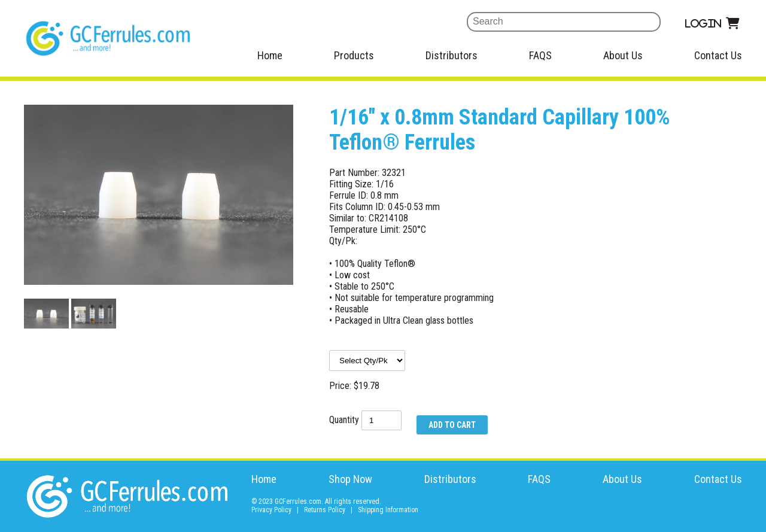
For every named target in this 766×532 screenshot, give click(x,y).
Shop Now (350, 479)
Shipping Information (388, 510)
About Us (623, 55)
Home (270, 55)
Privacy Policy (271, 510)
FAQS (540, 55)
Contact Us (718, 55)
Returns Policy (325, 510)
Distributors (452, 55)
